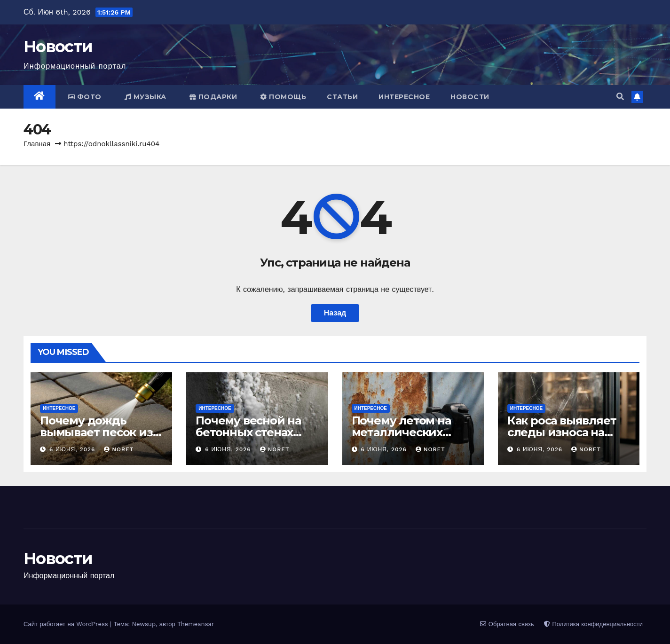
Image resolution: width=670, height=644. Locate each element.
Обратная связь (507, 624)
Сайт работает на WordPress (67, 624)
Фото (85, 97)
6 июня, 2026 (73, 449)
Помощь (283, 97)
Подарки (213, 97)
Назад (335, 313)
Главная (37, 144)
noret (119, 449)
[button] (620, 97)
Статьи (342, 97)
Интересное (404, 97)
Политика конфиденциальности (593, 624)
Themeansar (196, 624)
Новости (58, 47)
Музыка (146, 97)
